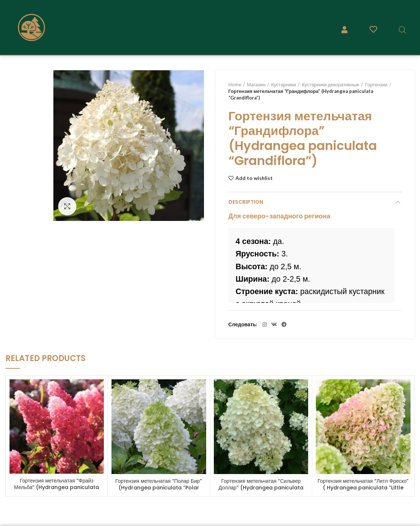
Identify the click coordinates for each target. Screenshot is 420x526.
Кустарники (284, 84)
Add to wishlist (254, 178)
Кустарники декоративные (331, 84)
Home (235, 84)
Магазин (256, 84)
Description (246, 202)
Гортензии (376, 84)
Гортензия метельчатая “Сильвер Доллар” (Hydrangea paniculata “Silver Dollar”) (261, 488)
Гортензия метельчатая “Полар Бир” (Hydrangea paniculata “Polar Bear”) (159, 488)
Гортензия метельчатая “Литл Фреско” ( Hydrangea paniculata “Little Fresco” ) (363, 488)
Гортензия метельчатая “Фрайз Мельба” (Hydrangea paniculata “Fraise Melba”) (56, 487)
